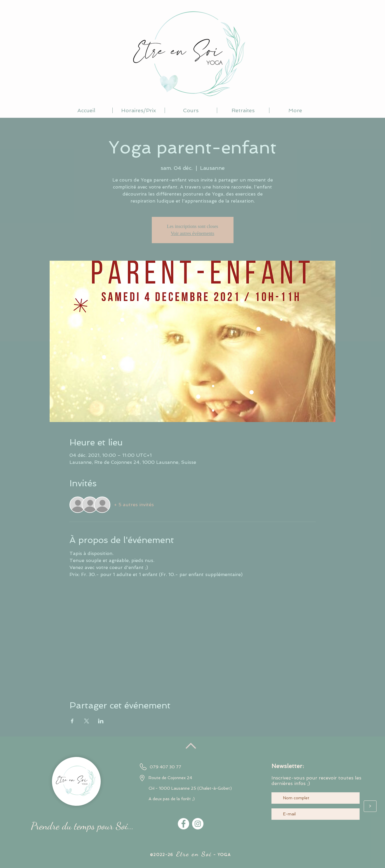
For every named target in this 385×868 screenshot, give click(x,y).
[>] (370, 806)
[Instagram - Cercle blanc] (198, 824)
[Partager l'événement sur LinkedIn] (101, 721)
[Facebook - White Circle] (183, 824)
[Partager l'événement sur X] (87, 721)
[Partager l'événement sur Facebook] (72, 721)
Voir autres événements (193, 233)
